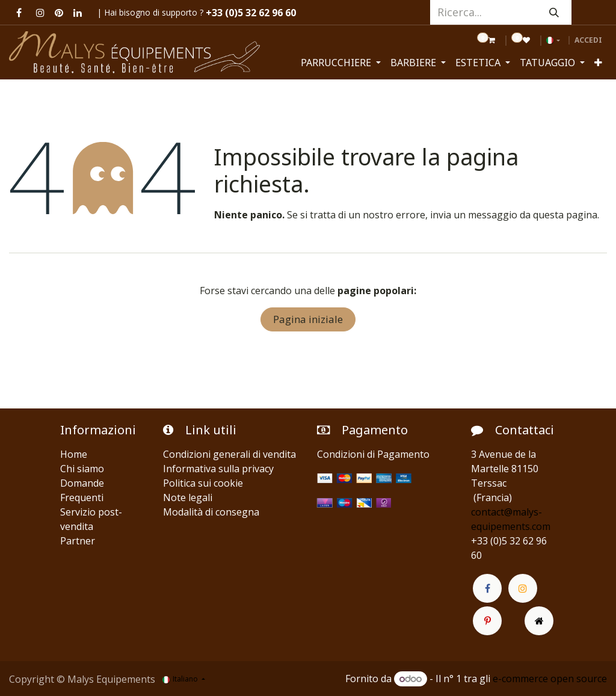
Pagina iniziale (308, 319)
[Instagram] (40, 13)
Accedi (588, 40)
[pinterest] (59, 13)
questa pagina (565, 215)
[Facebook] (19, 13)
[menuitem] (341, 63)
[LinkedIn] (78, 13)
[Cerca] (554, 12)
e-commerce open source (550, 679)
